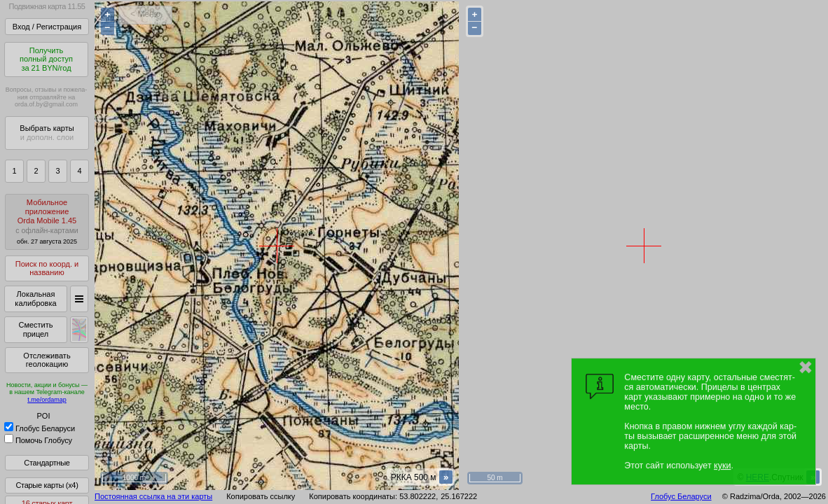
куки (722, 465)
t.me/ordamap (47, 400)
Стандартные (47, 463)
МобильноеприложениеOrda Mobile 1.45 (47, 222)
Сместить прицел (35, 329)
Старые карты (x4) (47, 485)
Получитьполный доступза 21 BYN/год (46, 59)
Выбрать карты (47, 133)
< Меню (145, 14)
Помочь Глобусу (38, 440)
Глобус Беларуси (40, 428)
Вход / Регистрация (47, 27)
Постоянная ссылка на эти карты (153, 496)
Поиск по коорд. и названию (47, 268)
